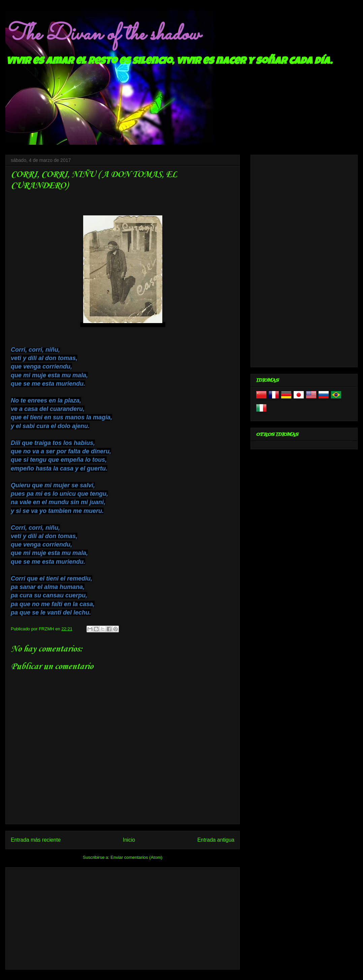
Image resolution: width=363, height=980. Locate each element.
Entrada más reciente (36, 840)
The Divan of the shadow (103, 35)
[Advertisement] (123, 917)
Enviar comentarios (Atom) (136, 857)
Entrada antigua (216, 840)
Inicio (129, 840)
